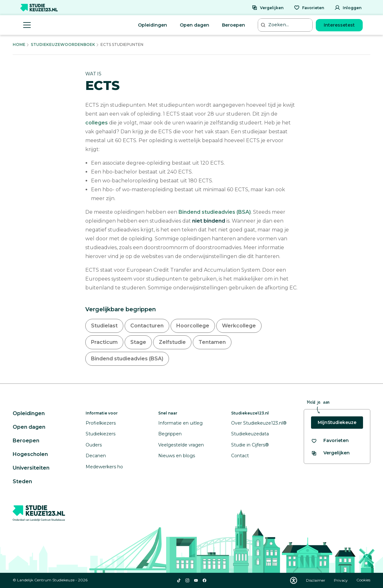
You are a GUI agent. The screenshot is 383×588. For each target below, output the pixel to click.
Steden (22, 481)
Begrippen (170, 434)
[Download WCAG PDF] (294, 580)
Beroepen (234, 25)
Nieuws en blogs (177, 456)
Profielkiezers (101, 423)
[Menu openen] (27, 25)
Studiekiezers (101, 434)
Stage (138, 342)
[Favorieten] (309, 8)
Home (19, 44)
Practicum (104, 342)
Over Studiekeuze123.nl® (259, 423)
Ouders (94, 445)
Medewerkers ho (104, 467)
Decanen (96, 456)
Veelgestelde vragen (181, 445)
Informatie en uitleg (180, 423)
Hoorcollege (193, 326)
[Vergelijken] (268, 8)
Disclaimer (316, 580)
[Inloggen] (348, 8)
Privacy (341, 580)
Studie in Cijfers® (250, 445)
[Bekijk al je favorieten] (330, 441)
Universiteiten (31, 468)
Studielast (104, 326)
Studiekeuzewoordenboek (63, 44)
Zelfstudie (172, 342)
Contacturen (147, 326)
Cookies (363, 580)
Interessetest (339, 25)
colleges (97, 123)
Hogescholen (30, 454)
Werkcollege (239, 326)
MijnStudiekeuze (337, 422)
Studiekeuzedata (250, 434)
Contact (240, 456)
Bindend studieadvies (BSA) (215, 212)
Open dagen (195, 25)
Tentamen (212, 342)
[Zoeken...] (286, 25)
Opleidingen (153, 25)
